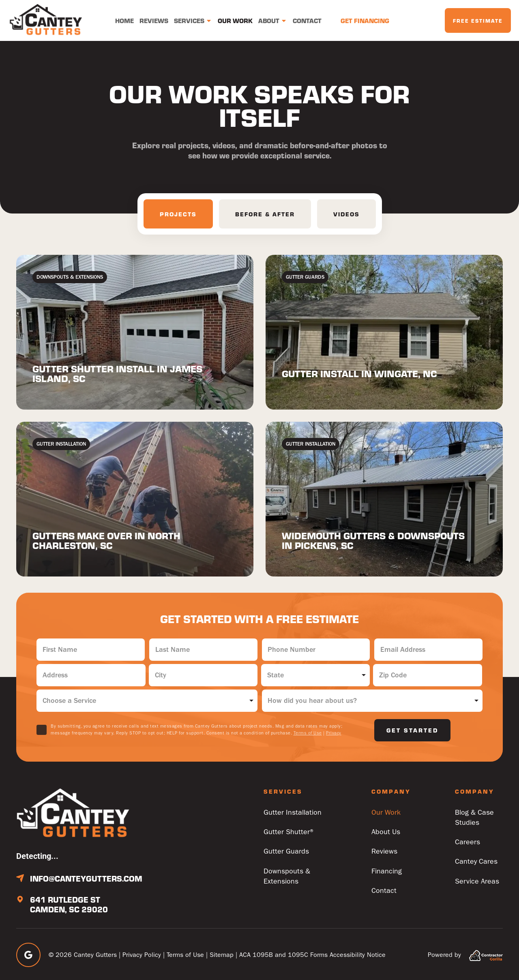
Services (193, 21)
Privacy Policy (142, 955)
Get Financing (365, 20)
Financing (387, 872)
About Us (386, 832)
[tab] (178, 214)
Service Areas (477, 882)
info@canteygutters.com (86, 878)
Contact (307, 20)
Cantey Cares (476, 862)
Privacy (334, 733)
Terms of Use (308, 733)
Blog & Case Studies (474, 818)
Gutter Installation (293, 812)
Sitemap (222, 955)
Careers (468, 842)
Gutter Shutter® (290, 832)
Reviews (154, 20)
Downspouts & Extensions (287, 877)
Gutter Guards (286, 852)
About (273, 21)
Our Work (235, 20)
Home (124, 20)
